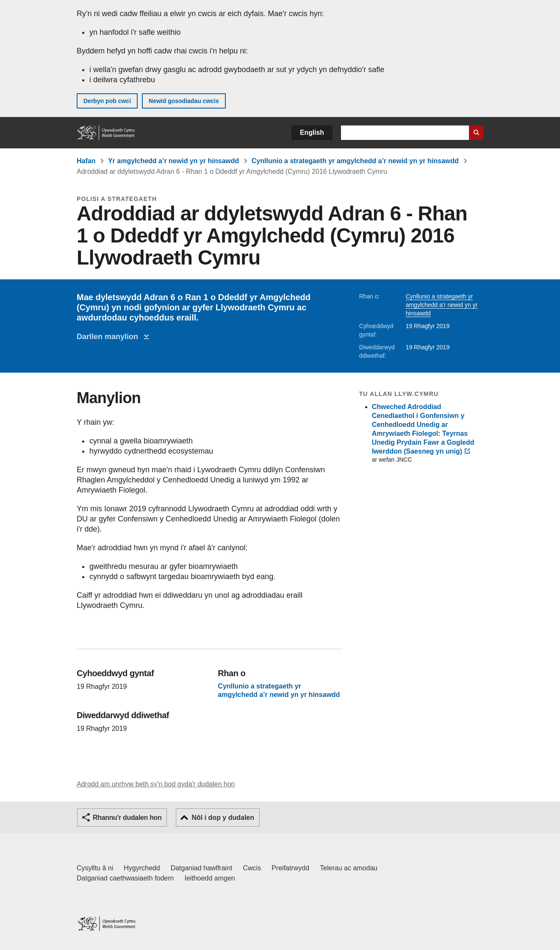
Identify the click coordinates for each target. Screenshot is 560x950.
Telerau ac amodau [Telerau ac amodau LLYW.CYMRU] (349, 868)
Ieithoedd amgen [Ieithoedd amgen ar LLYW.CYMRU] (210, 878)
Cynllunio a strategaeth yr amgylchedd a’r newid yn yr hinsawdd (355, 161)
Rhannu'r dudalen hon (127, 818)
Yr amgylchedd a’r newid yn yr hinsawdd (173, 161)
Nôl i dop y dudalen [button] (223, 818)
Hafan (86, 161)
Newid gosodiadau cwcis (184, 101)
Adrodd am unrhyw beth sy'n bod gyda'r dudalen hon (156, 784)
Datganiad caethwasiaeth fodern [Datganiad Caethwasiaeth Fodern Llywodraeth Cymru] (125, 878)
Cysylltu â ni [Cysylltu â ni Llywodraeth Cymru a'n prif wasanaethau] (95, 868)
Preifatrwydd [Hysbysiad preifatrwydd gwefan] (290, 868)
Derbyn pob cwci (107, 101)
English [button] (312, 132)
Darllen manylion (110, 337)
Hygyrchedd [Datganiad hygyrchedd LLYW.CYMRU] (142, 868)
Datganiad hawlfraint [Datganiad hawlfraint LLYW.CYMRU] (202, 868)
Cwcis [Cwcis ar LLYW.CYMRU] (252, 868)
